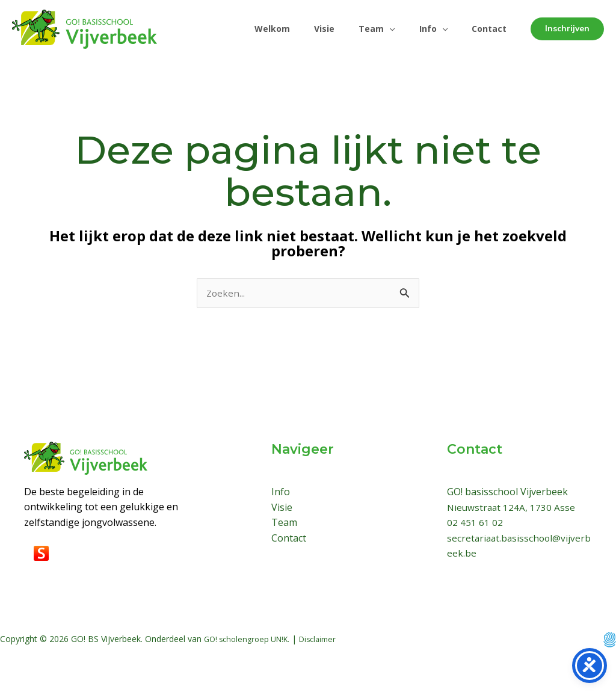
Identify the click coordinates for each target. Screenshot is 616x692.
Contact (487, 29)
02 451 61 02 (475, 523)
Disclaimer (328, 639)
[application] (377, 29)
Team (365, 29)
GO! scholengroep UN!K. (251, 639)
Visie (307, 29)
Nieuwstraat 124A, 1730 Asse (512, 508)
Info (426, 29)
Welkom (251, 29)
